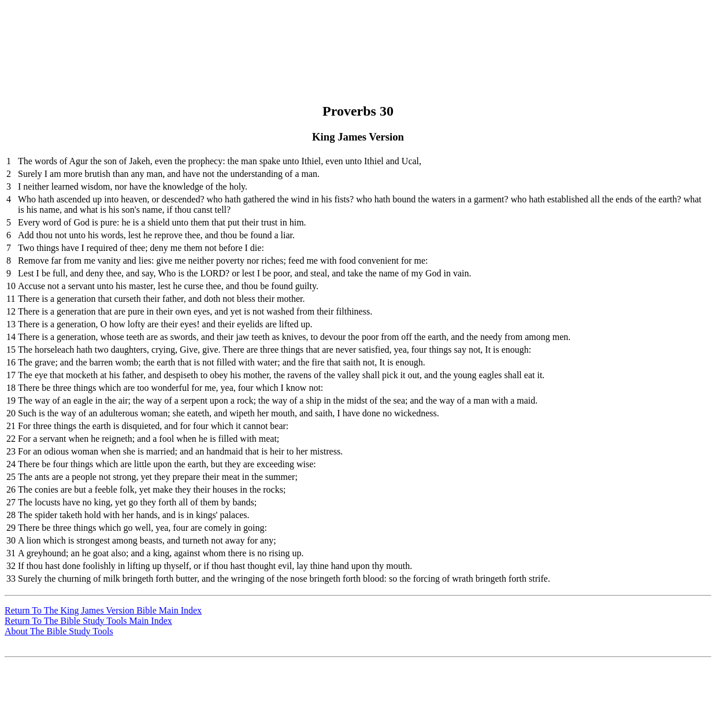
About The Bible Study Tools (59, 631)
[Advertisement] (357, 31)
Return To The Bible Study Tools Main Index (88, 621)
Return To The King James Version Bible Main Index (103, 610)
